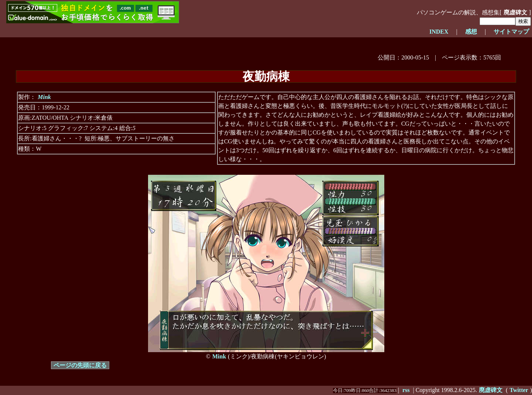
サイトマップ (511, 32)
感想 (471, 32)
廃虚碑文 (515, 12)
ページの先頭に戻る (80, 365)
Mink (44, 97)
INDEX (439, 32)
